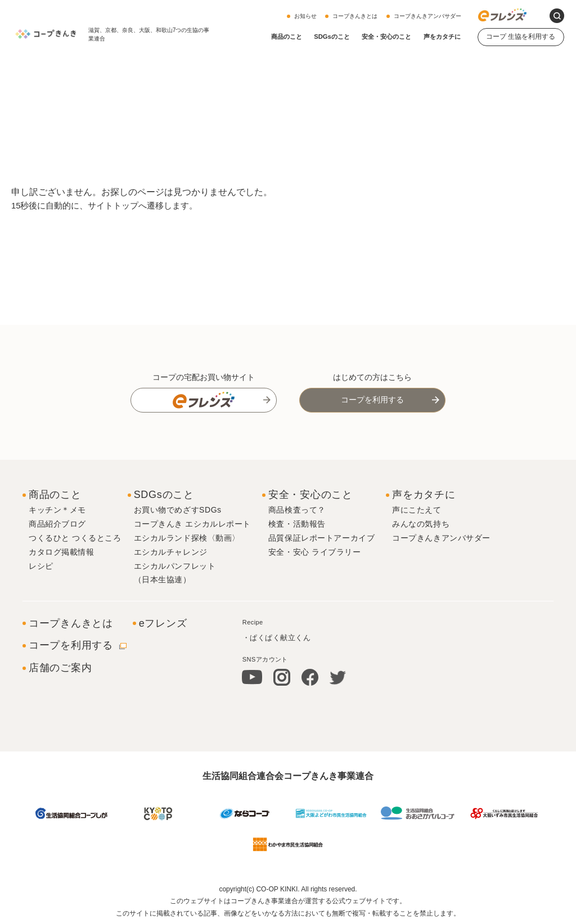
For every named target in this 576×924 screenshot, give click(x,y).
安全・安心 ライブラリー (315, 552)
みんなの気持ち (421, 524)
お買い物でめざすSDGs (178, 510)
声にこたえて (417, 510)
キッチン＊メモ (57, 510)
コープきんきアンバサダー (427, 16)
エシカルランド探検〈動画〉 (187, 538)
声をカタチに (442, 37)
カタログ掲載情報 (61, 552)
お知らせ (305, 16)
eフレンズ (163, 623)
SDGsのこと (332, 37)
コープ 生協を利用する (521, 37)
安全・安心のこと (386, 37)
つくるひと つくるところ (75, 538)
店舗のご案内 (60, 668)
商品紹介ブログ (57, 524)
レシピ (41, 566)
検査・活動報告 (297, 524)
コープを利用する (372, 400)
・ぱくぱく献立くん (277, 638)
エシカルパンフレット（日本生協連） (175, 573)
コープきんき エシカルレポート (192, 524)
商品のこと (287, 37)
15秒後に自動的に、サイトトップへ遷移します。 (111, 205)
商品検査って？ (297, 510)
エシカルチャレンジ (171, 552)
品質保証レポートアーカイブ (321, 538)
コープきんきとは (355, 16)
